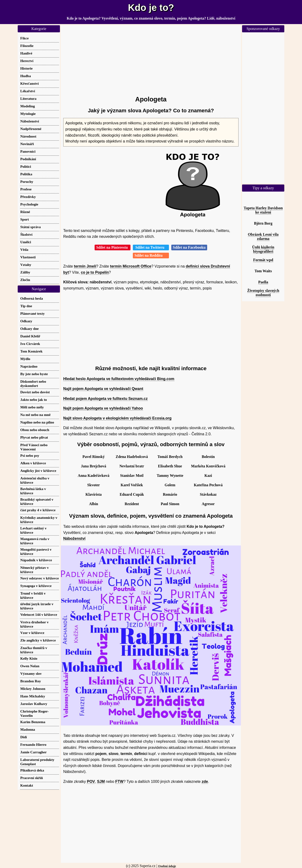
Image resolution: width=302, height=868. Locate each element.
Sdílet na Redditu (151, 255)
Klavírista (93, 494)
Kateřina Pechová (208, 485)
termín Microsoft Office (131, 266)
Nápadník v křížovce (36, 560)
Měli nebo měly (32, 407)
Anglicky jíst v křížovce (38, 471)
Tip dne (26, 306)
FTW (120, 782)
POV (91, 782)
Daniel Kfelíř (30, 336)
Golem (170, 485)
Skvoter (94, 485)
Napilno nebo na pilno (37, 422)
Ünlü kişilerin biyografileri (263, 249)
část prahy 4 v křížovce (38, 510)
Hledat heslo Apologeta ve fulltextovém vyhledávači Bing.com (119, 379)
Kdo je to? (151, 8)
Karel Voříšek (132, 485)
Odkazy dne (29, 329)
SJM (101, 782)
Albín (93, 504)
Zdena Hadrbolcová (132, 457)
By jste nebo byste (34, 374)
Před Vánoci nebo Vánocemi (34, 447)
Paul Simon (170, 504)
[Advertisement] (151, 58)
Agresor (208, 504)
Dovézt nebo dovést (35, 392)
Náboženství (74, 539)
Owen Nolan (30, 666)
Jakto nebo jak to (34, 400)
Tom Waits (263, 271)
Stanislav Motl (132, 476)
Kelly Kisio (29, 658)
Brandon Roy (31, 681)
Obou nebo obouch (35, 430)
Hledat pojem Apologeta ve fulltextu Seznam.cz (105, 399)
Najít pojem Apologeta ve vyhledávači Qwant (103, 389)
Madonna (28, 729)
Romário (170, 494)
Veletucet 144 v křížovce (39, 614)
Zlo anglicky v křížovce (38, 640)
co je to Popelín (95, 272)
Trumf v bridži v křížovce (33, 595)
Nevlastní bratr (132, 466)
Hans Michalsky (33, 696)
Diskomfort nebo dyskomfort (33, 384)
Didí (24, 737)
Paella (263, 282)
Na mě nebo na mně (35, 415)
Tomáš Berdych (170, 457)
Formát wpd (263, 260)
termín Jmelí (85, 266)
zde (205, 782)
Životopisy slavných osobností (263, 293)
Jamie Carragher (34, 752)
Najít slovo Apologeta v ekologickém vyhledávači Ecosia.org (117, 418)
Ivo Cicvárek (30, 344)
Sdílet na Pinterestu (113, 247)
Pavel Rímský (94, 457)
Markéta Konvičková (208, 466)
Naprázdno (29, 366)
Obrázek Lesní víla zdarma (263, 237)
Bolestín (208, 457)
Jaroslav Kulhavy (34, 704)
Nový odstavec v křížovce (40, 578)
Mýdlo (25, 359)
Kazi (208, 476)
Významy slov (31, 673)
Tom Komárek (31, 351)
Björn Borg (263, 223)
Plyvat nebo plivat (34, 437)
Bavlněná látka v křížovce (33, 491)
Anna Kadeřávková (94, 476)
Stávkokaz (208, 494)
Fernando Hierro (33, 744)
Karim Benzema (33, 722)
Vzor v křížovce (32, 633)
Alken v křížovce (33, 463)
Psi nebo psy (30, 455)
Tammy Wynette (170, 476)
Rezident (132, 504)
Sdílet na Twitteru (151, 247)
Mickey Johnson (33, 689)
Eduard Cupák (132, 494)
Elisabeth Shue (170, 466)
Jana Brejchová (94, 466)
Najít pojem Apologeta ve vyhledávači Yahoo (103, 408)
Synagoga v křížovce (36, 586)
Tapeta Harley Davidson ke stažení (263, 210)
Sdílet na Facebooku (189, 247)
